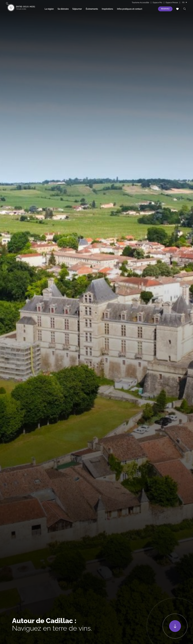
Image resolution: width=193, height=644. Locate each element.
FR (183, 3)
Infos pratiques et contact (130, 9)
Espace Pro (157, 3)
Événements (92, 9)
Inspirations (107, 9)
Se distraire (63, 9)
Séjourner (77, 9)
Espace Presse (172, 3)
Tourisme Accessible (140, 3)
